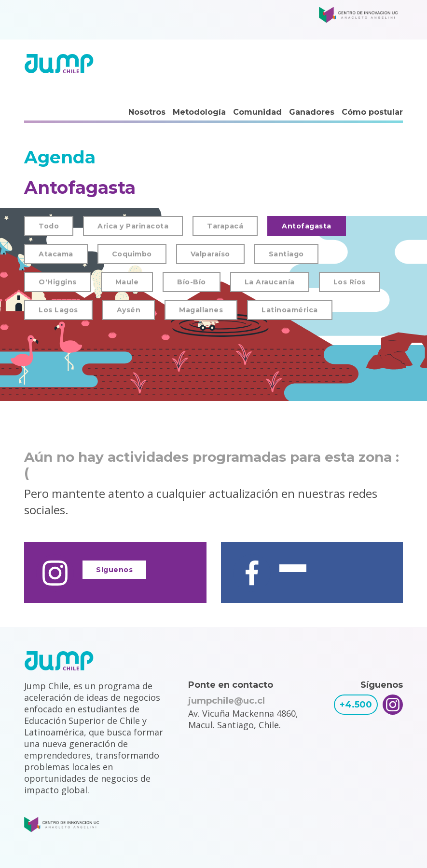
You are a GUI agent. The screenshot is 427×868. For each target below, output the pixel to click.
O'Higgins (58, 282)
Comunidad (257, 112)
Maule (127, 282)
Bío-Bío (192, 282)
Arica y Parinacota (133, 226)
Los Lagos (58, 310)
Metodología (199, 112)
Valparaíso (210, 254)
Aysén (129, 310)
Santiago (286, 254)
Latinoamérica (290, 310)
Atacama (56, 254)
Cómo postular (372, 112)
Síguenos (114, 570)
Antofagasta (307, 226)
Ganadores (312, 112)
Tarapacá (225, 226)
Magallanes (201, 310)
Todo (49, 226)
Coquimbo (132, 254)
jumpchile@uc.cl (227, 701)
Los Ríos (350, 282)
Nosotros (147, 112)
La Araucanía (270, 282)
